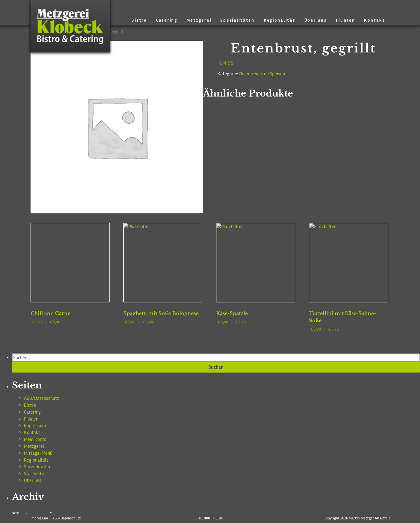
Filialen (348, 20)
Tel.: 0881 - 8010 (210, 518)
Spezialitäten (246, 20)
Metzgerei (209, 20)
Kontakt (375, 20)
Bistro (153, 20)
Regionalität (285, 20)
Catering (179, 20)
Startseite (32, 449)
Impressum (33, 410)
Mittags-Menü (35, 432)
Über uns (319, 20)
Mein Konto (33, 421)
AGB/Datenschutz (38, 388)
